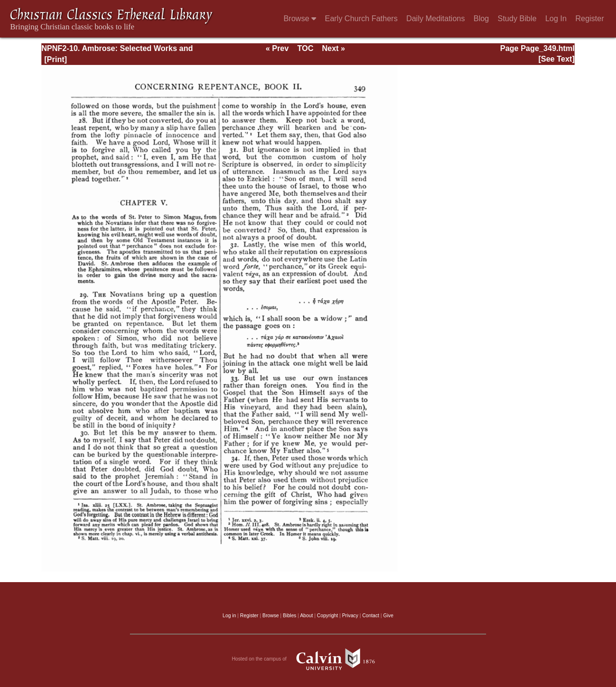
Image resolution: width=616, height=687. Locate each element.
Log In (556, 19)
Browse (300, 19)
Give (388, 616)
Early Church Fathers (361, 19)
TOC (305, 48)
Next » (334, 48)
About (306, 616)
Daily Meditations (436, 19)
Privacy (350, 616)
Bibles (290, 616)
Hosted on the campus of (308, 659)
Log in (230, 616)
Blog (481, 19)
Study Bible (517, 19)
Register (590, 19)
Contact (371, 616)
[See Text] (557, 59)
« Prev (277, 48)
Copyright (328, 616)
